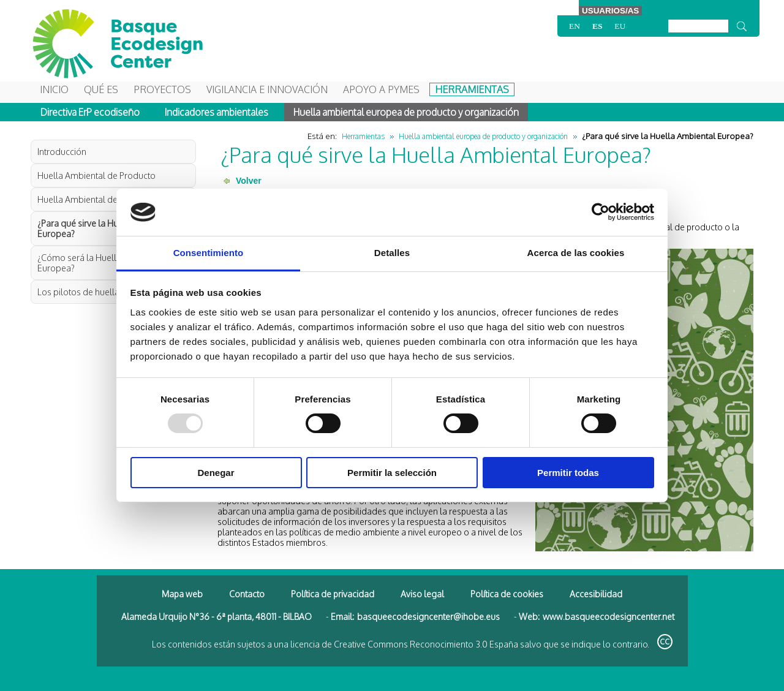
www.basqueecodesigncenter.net (609, 617)
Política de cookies (507, 594)
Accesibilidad (596, 594)
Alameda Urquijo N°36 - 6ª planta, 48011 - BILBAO (217, 617)
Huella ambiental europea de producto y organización (406, 112)
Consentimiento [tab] (209, 253)
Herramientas (472, 89)
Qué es (101, 89)
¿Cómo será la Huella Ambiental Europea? (100, 263)
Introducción (62, 152)
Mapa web (182, 594)
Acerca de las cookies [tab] (576, 253)
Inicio (54, 89)
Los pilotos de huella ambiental (99, 292)
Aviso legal (422, 594)
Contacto (247, 594)
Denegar (216, 473)
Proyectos (162, 89)
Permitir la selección (392, 473)
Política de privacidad (333, 594)
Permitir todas (568, 473)
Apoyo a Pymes (381, 89)
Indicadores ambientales (217, 112)
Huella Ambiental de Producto (96, 176)
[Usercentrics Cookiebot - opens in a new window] (601, 212)
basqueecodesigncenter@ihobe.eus (428, 617)
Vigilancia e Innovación (267, 89)
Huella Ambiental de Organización (105, 199)
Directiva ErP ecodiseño (90, 112)
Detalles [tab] (392, 253)
